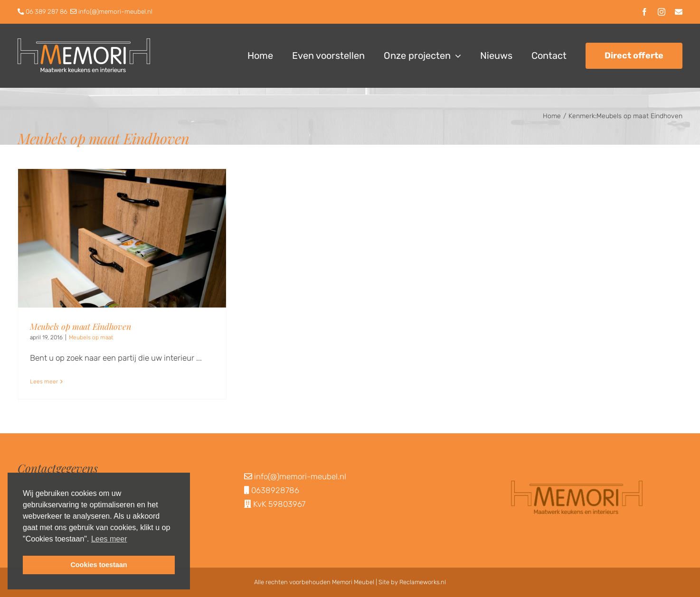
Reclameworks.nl (423, 582)
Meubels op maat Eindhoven (80, 326)
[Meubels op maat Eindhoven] (122, 238)
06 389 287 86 (47, 11)
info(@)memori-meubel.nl (115, 11)
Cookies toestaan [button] (99, 565)
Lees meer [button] (109, 539)
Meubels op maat (91, 337)
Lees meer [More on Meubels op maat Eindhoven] (44, 382)
